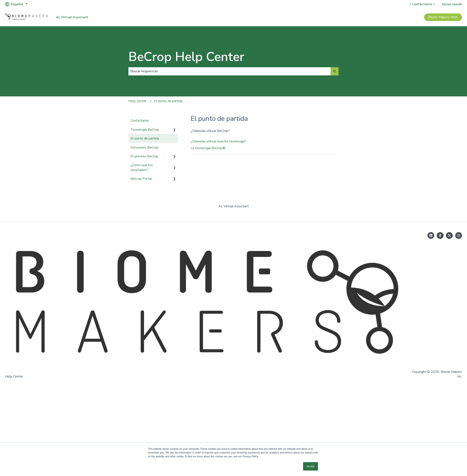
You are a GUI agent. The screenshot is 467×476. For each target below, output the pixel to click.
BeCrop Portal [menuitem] (141, 179)
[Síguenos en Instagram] (459, 235)
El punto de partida (168, 101)
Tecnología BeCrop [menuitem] (145, 130)
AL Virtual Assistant (72, 17)
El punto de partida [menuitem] (145, 138)
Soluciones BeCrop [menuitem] (144, 147)
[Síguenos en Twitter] (449, 235)
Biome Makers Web (443, 17)
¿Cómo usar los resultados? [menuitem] (142, 167)
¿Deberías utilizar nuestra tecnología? (218, 141)
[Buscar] (335, 71)
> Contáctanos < (422, 4)
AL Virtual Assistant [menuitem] (234, 206)
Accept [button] (311, 466)
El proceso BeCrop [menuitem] (144, 156)
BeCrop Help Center (186, 57)
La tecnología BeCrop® (208, 148)
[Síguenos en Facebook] (440, 235)
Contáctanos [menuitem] (140, 121)
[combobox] (230, 71)
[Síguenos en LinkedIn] (431, 235)
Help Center (137, 101)
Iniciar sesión (452, 4)
